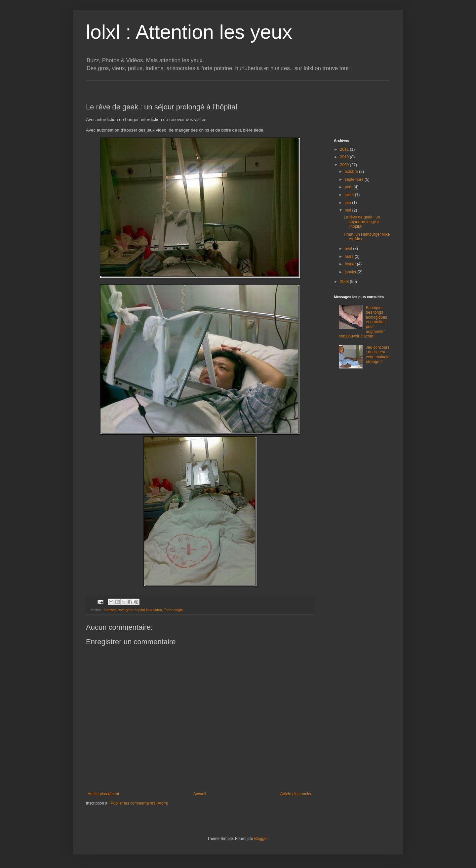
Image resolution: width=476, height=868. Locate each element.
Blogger (261, 839)
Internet (110, 610)
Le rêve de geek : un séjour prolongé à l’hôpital (362, 222)
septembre (355, 179)
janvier (351, 272)
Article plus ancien (296, 794)
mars (350, 256)
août (349, 187)
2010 (345, 157)
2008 (345, 282)
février (351, 264)
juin (348, 203)
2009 (345, 165)
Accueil (200, 794)
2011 (345, 149)
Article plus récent (103, 794)
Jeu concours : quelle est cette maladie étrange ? (378, 355)
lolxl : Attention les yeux (189, 32)
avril (349, 249)
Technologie (174, 610)
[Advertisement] (206, 83)
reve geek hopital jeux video (140, 610)
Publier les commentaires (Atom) (139, 803)
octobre (352, 172)
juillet (350, 195)
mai (349, 210)
